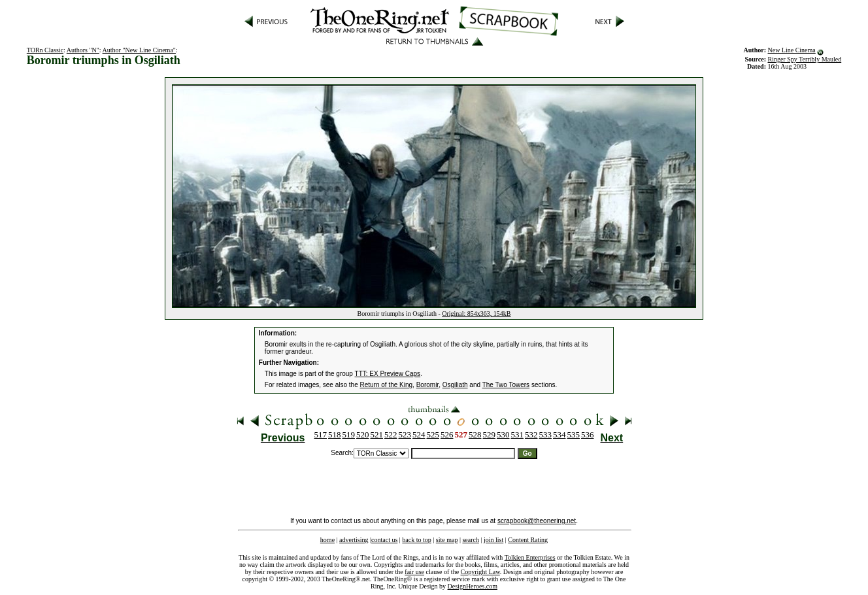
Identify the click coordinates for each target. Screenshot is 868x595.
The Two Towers (506, 385)
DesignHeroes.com (473, 586)
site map (447, 540)
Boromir (427, 385)
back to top (416, 540)
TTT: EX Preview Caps (388, 374)
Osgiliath (455, 385)
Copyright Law (480, 572)
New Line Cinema (791, 50)
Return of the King (387, 385)
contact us (384, 540)
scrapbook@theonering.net (537, 521)
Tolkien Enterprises (530, 557)
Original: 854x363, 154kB (476, 314)
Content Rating (528, 540)
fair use (414, 572)
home (327, 540)
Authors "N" (83, 50)
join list (493, 540)
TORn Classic (45, 50)
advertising (354, 540)
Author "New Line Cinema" (139, 50)
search (471, 540)
